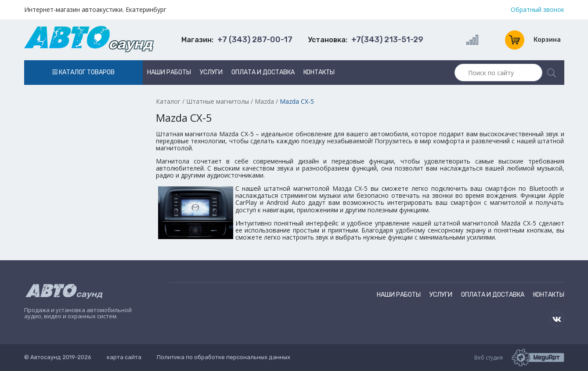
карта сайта (124, 357)
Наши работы (169, 72)
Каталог (168, 101)
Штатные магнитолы (218, 101)
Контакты (319, 72)
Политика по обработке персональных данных (224, 357)
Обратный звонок (537, 10)
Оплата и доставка (263, 72)
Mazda (264, 101)
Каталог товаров (83, 72)
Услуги (211, 72)
